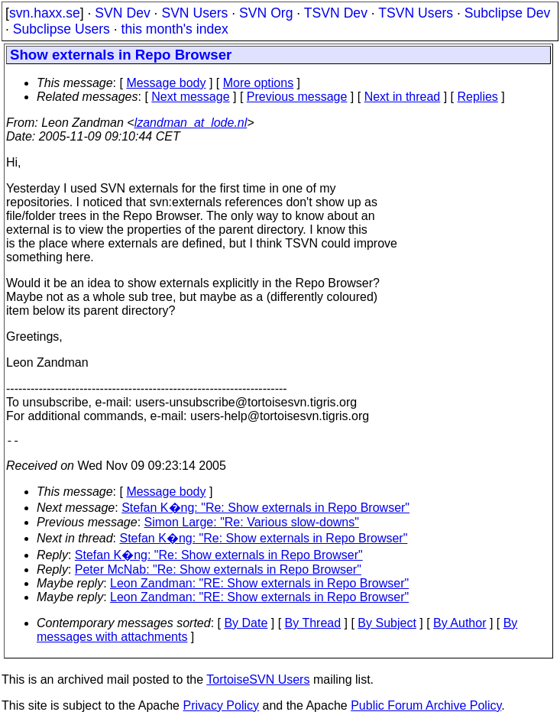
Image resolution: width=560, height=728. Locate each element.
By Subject (387, 626)
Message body (166, 83)
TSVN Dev (336, 13)
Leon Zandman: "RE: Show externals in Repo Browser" (259, 586)
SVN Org (266, 13)
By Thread (313, 626)
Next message (190, 97)
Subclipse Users (62, 29)
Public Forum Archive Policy (426, 709)
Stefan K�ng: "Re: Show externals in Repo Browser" (265, 511)
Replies (478, 97)
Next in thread (403, 97)
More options (259, 83)
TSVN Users (416, 13)
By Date (246, 626)
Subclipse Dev (507, 13)
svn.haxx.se (45, 13)
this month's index (175, 29)
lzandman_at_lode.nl (191, 123)
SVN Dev (122, 13)
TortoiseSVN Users (258, 683)
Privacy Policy (221, 709)
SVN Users (194, 13)
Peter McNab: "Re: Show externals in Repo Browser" (218, 573)
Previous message (297, 97)
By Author (460, 626)
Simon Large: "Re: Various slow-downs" (252, 525)
